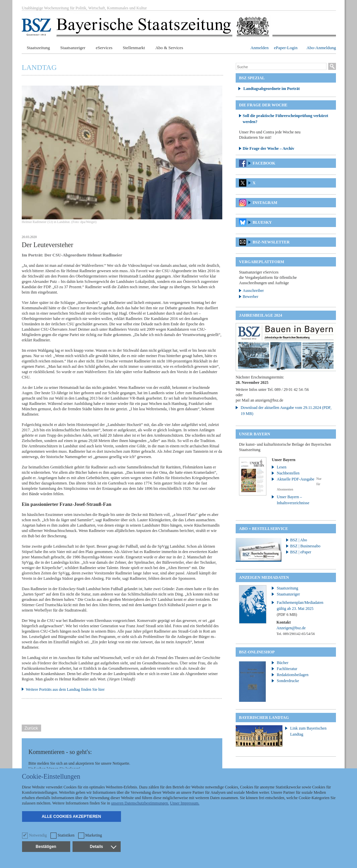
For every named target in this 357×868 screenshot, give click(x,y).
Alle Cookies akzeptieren (72, 817)
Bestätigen (46, 847)
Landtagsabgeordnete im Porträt (272, 89)
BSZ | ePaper (301, 552)
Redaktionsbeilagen (293, 675)
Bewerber (251, 297)
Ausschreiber (253, 291)
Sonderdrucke (288, 681)
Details (103, 847)
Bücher (283, 663)
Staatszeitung (38, 48)
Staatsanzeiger (73, 48)
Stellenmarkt (134, 48)
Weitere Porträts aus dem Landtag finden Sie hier (65, 689)
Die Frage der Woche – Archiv (268, 148)
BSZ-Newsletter (271, 242)
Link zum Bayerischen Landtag (308, 731)
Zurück (31, 728)
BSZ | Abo (299, 540)
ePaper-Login (286, 48)
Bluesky (262, 222)
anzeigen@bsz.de (269, 400)
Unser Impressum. (185, 803)
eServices (104, 48)
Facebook (264, 163)
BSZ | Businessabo (305, 546)
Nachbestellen (288, 473)
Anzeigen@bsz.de (291, 628)
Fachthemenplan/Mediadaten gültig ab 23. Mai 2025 (300, 609)
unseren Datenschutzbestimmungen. (140, 803)
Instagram (265, 203)
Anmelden (259, 48)
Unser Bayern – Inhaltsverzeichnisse (293, 500)
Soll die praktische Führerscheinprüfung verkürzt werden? (285, 119)
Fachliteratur (287, 669)
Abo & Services (169, 48)
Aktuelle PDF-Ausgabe (295, 479)
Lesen (282, 467)
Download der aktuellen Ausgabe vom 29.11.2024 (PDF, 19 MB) (286, 411)
